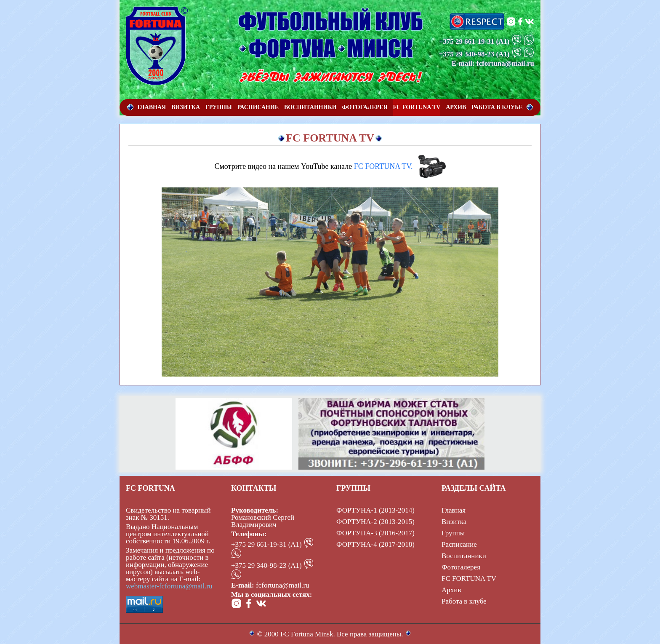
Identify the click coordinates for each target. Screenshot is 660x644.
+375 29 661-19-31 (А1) (266, 544)
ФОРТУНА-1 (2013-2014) (375, 510)
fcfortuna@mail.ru (283, 585)
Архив (451, 590)
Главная (454, 510)
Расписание (459, 544)
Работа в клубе (464, 601)
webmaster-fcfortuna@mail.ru (169, 586)
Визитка (454, 522)
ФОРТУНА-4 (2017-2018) (375, 544)
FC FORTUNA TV (469, 579)
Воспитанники (464, 556)
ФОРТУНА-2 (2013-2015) (375, 522)
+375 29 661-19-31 (467, 41)
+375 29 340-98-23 (467, 54)
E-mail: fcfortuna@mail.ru (493, 63)
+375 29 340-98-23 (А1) (266, 565)
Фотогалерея (461, 567)
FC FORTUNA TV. (383, 166)
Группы (453, 533)
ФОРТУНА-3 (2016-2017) (375, 533)
